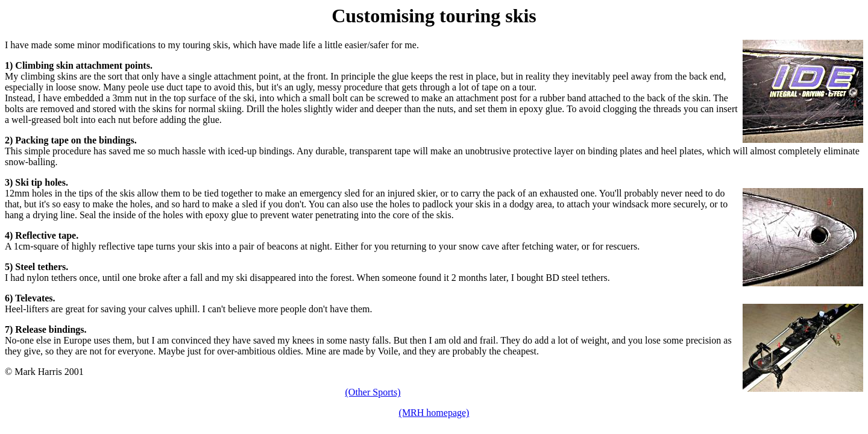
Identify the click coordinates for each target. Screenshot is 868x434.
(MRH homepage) (434, 413)
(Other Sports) (373, 392)
